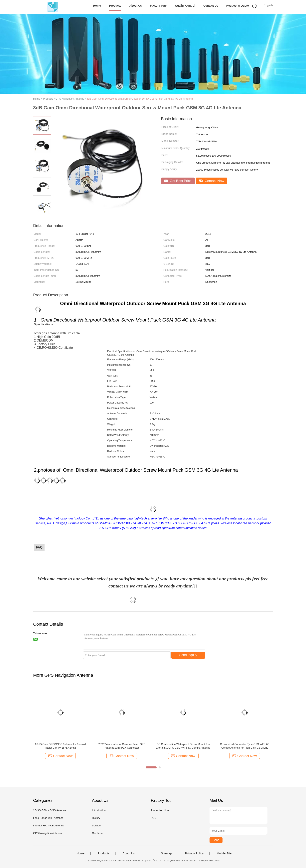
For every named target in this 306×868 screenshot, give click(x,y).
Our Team (98, 833)
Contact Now (212, 181)
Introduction (99, 810)
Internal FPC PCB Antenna (49, 826)
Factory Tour (158, 6)
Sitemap (166, 853)
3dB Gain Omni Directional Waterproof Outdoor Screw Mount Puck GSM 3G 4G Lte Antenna (140, 99)
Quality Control (185, 6)
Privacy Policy (194, 853)
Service (96, 826)
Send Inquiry (188, 655)
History (96, 818)
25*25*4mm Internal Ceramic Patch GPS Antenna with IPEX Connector (122, 746)
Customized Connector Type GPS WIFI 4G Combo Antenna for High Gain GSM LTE (245, 746)
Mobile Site (224, 853)
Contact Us (211, 6)
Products (115, 6)
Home (97, 6)
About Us (136, 6)
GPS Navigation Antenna (48, 833)
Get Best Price (178, 181)
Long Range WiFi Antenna (48, 818)
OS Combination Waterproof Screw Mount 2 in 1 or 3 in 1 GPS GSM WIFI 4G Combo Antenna (183, 746)
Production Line (160, 810)
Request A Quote (238, 6)
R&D (153, 818)
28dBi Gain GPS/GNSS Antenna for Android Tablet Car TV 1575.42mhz (61, 746)
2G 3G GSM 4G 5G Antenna (50, 810)
